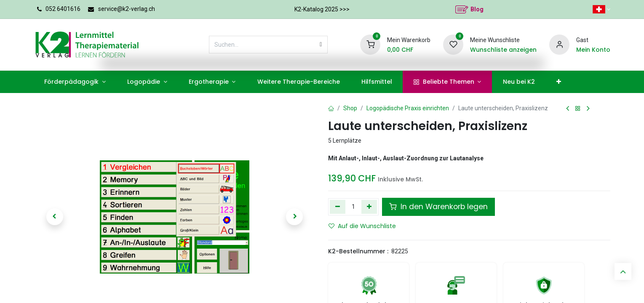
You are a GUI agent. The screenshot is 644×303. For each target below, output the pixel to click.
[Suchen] (321, 45)
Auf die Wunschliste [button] (362, 226)
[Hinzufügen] (369, 207)
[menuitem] (75, 82)
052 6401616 (63, 9)
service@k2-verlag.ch (127, 9)
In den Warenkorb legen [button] (438, 207)
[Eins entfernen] (338, 207)
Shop (350, 108)
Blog (477, 9)
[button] (55, 217)
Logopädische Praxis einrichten (408, 108)
